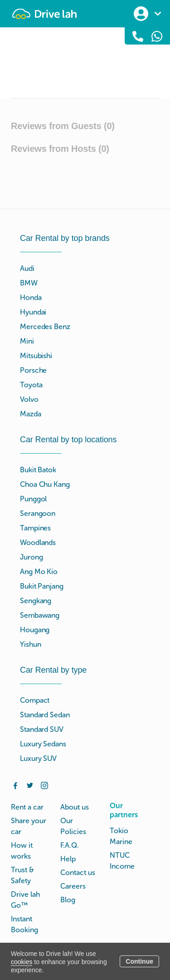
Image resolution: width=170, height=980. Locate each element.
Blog (68, 900)
